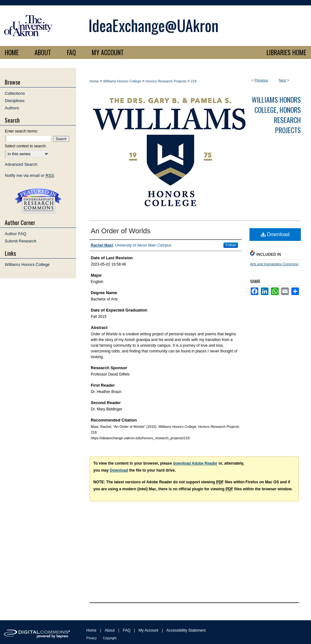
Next (283, 80)
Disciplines (15, 101)
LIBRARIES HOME (286, 52)
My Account (149, 630)
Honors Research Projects (166, 81)
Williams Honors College (122, 81)
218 (194, 81)
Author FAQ (16, 234)
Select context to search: (26, 146)
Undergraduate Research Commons (38, 201)
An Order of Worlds (121, 231)
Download (275, 234)
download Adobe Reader (195, 463)
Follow (231, 245)
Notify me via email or (29, 175)
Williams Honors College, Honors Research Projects (276, 115)
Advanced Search (21, 164)
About (110, 630)
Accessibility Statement (186, 630)
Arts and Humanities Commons (274, 264)
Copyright (110, 638)
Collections (15, 93)
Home (94, 81)
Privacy (92, 638)
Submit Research (21, 241)
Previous (261, 80)
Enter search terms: (21, 131)
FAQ (127, 630)
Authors (12, 108)
